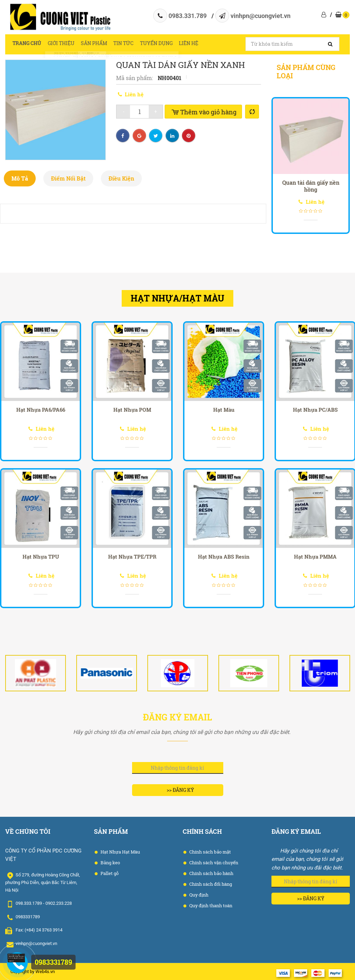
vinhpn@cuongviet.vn (261, 16)
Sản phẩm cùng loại (306, 71)
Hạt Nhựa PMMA (315, 557)
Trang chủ (28, 44)
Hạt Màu (224, 410)
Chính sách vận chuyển (213, 863)
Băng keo (110, 863)
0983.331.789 (188, 16)
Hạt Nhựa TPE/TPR (132, 557)
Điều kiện (121, 178)
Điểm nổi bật (68, 178)
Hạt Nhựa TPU (41, 557)
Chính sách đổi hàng (210, 884)
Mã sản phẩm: (135, 78)
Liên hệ (207, 44)
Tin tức (135, 44)
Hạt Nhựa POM (132, 410)
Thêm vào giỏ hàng (203, 112)
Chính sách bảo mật (210, 852)
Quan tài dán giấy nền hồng (311, 186)
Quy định (198, 895)
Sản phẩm (102, 44)
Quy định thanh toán (210, 905)
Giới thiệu (66, 44)
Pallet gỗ (109, 873)
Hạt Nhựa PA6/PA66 (41, 410)
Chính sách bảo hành (211, 873)
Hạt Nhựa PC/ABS (315, 410)
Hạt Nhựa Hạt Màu (120, 852)
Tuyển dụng (171, 44)
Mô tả (20, 178)
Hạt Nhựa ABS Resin (224, 557)
